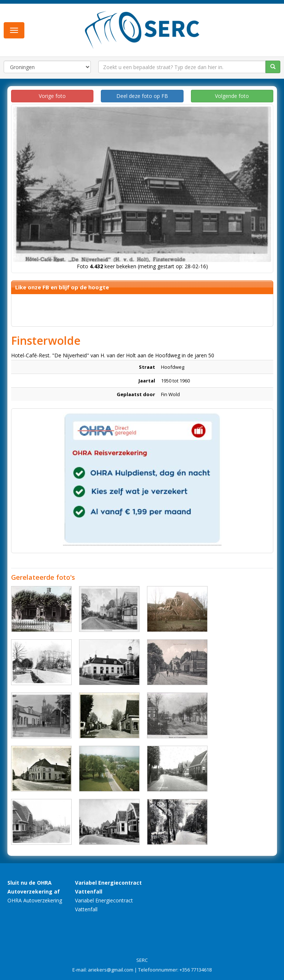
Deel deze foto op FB (142, 96)
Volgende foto (232, 96)
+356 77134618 (196, 970)
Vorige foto (52, 96)
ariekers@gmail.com (111, 970)
